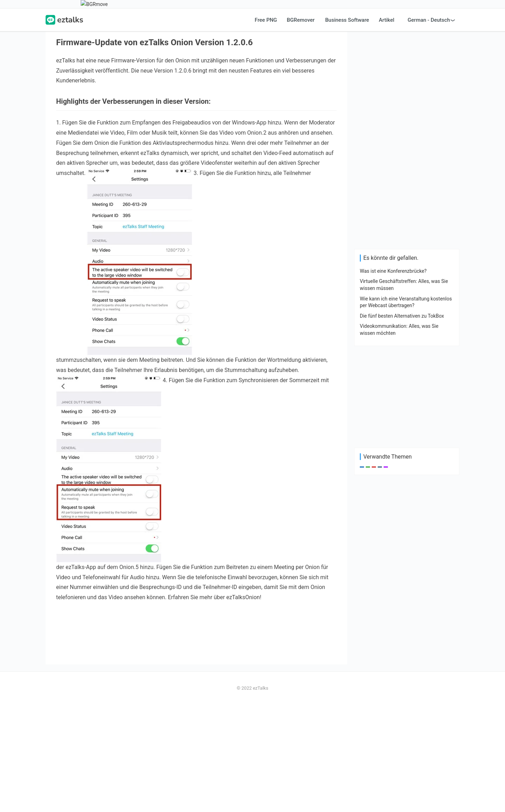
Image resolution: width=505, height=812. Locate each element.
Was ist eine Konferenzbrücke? (393, 379)
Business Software (347, 128)
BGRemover (301, 128)
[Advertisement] (252, 58)
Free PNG (266, 128)
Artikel (386, 128)
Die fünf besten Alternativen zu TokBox (402, 424)
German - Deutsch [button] (429, 128)
